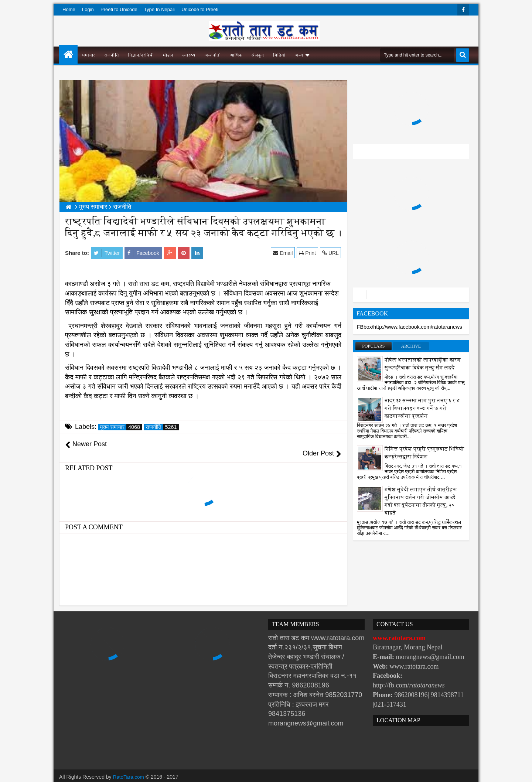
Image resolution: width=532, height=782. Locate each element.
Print (308, 253)
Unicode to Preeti (200, 9)
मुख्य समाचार (121, 427)
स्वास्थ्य (189, 55)
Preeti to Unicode (119, 9)
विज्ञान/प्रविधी (141, 55)
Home (69, 9)
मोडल (168, 55)
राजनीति (112, 55)
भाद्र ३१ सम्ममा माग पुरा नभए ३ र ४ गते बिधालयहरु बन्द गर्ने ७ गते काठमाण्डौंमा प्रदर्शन (422, 408)
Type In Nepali (159, 9)
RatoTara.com (129, 767)
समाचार (89, 55)
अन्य (299, 55)
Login (88, 9)
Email (284, 253)
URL (331, 253)
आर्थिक (236, 55)
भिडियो (279, 55)
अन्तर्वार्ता (213, 55)
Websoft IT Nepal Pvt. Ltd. (122, 775)
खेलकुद (258, 55)
